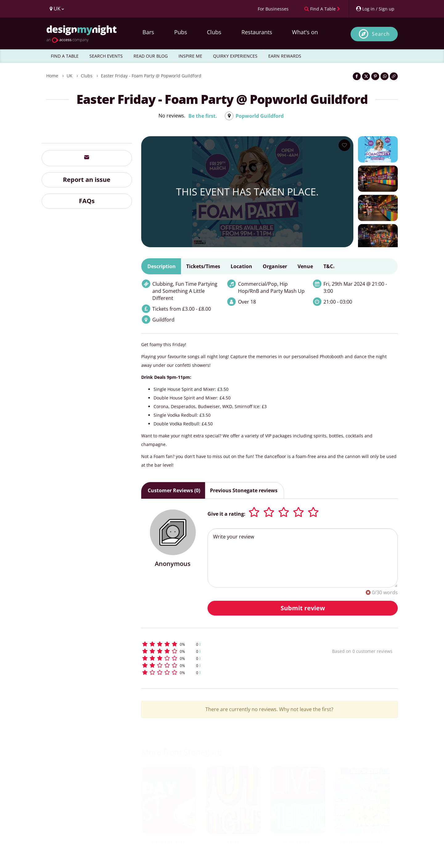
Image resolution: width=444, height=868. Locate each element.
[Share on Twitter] (366, 76)
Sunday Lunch (169, 842)
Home (52, 76)
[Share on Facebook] (357, 76)
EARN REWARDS (285, 56)
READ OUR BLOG (151, 56)
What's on (305, 32)
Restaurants (257, 32)
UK (70, 76)
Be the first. (203, 116)
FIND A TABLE (65, 56)
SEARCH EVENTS (106, 56)
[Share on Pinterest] (375, 76)
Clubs (214, 32)
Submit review (303, 608)
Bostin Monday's (362, 842)
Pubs (181, 32)
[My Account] (375, 9)
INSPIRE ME (190, 56)
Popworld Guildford (260, 116)
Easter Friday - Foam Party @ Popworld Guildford (151, 76)
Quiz (233, 842)
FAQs (87, 201)
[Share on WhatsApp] (384, 76)
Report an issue (87, 180)
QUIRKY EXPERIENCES (235, 56)
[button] (225, 644)
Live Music (298, 842)
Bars (148, 32)
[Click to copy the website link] (394, 76)
